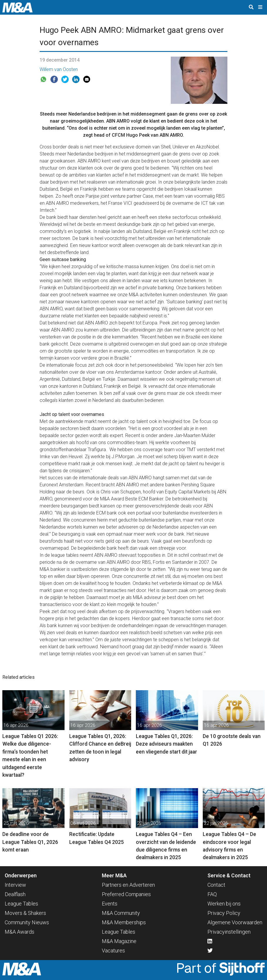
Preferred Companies (126, 894)
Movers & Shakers (25, 913)
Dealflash (15, 894)
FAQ (212, 894)
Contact (216, 885)
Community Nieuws (27, 922)
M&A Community (121, 913)
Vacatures (113, 951)
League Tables (21, 904)
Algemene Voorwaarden (235, 922)
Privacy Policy (224, 913)
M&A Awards (20, 932)
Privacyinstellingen (229, 932)
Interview (15, 885)
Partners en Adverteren (128, 885)
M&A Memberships (124, 922)
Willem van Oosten (59, 69)
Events (110, 904)
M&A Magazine (119, 941)
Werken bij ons (224, 904)
